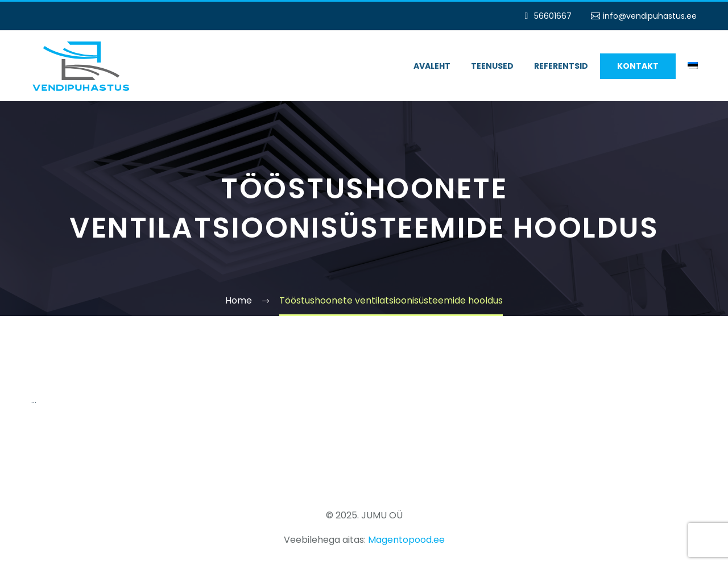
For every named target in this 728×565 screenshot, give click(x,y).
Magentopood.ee (406, 540)
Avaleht (432, 66)
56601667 (553, 16)
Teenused (492, 66)
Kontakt (638, 66)
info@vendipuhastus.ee (650, 16)
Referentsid (561, 66)
